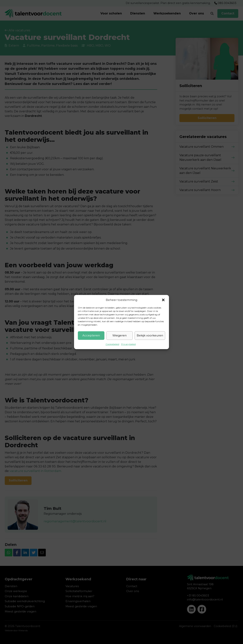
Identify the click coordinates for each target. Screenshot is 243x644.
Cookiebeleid (112, 344)
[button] (163, 300)
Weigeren (120, 335)
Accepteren (91, 335)
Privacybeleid (128, 344)
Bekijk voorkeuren (150, 335)
